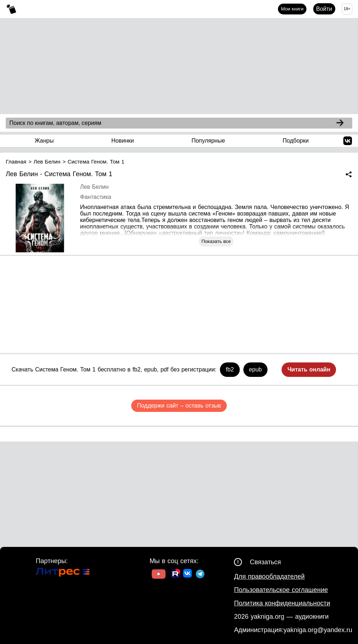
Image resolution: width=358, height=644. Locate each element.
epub (256, 369)
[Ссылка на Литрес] (63, 573)
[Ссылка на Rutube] (175, 575)
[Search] (340, 123)
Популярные (208, 141)
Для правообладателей (269, 576)
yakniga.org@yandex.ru (318, 630)
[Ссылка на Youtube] (159, 575)
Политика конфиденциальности (282, 603)
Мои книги (292, 9)
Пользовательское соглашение (281, 590)
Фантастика (96, 197)
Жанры (44, 141)
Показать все (216, 241)
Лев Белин (94, 187)
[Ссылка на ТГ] (200, 575)
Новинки (123, 141)
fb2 (230, 369)
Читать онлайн (309, 369)
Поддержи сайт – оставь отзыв (179, 406)
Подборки (296, 141)
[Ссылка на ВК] (188, 575)
